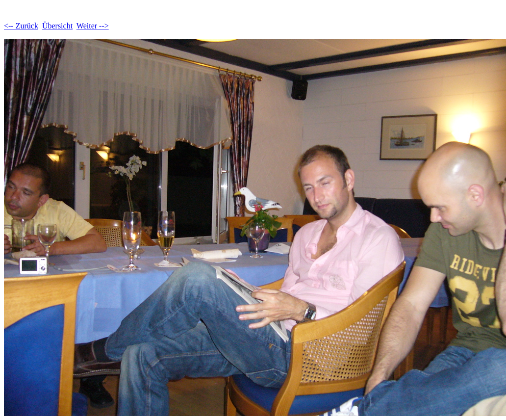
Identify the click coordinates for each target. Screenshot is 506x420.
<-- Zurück (21, 26)
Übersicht (57, 26)
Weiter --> (93, 26)
